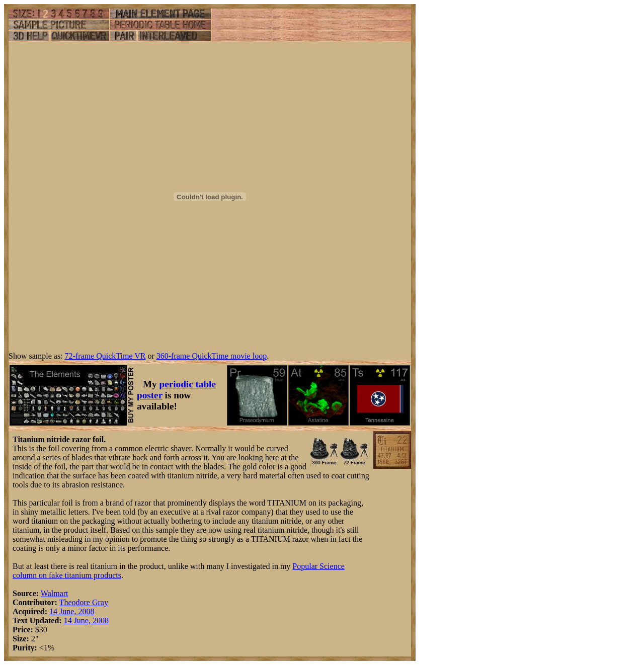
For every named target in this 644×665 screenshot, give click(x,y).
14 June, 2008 (72, 611)
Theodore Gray (84, 602)
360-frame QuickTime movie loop (212, 356)
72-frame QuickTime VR (105, 356)
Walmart (55, 593)
